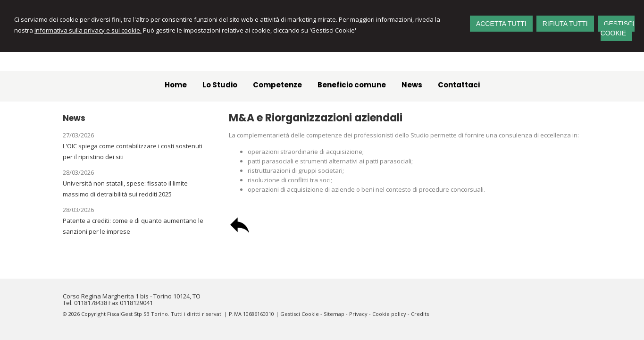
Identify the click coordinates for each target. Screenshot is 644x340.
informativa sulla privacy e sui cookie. (88, 30)
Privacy (358, 314)
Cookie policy (389, 314)
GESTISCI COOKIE (618, 28)
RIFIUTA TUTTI (565, 24)
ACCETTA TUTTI (501, 24)
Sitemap (334, 314)
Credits (420, 314)
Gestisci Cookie (300, 314)
